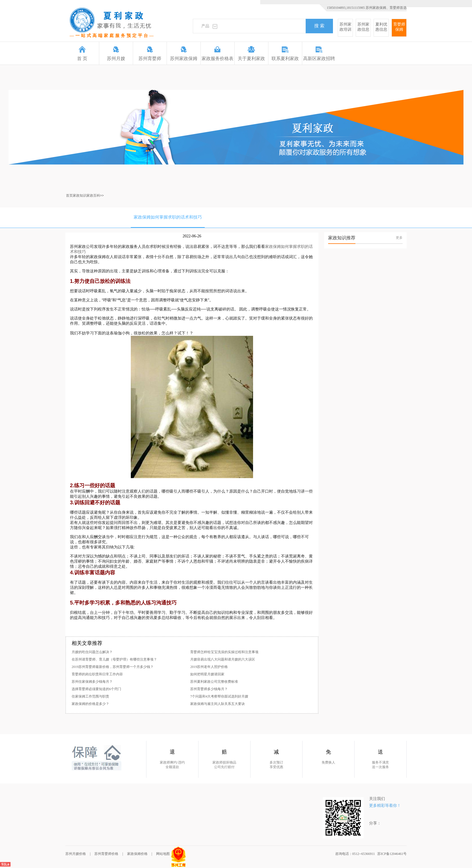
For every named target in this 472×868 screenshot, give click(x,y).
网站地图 (163, 854)
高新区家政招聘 (319, 54)
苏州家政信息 (363, 27)
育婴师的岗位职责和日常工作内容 (97, 674)
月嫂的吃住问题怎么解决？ (92, 652)
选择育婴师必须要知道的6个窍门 (96, 689)
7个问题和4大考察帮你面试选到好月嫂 (219, 696)
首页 (69, 196)
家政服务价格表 (218, 54)
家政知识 (80, 196)
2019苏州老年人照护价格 (209, 667)
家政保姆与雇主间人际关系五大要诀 (218, 704)
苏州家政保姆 (184, 54)
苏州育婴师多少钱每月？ (209, 689)
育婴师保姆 (399, 27)
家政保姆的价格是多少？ (90, 704)
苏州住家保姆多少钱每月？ (92, 682)
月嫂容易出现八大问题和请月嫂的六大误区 (223, 659)
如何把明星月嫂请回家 (207, 674)
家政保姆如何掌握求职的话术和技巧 (168, 217)
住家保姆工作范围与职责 (90, 696)
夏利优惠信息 (381, 27)
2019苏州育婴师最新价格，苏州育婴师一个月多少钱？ (113, 667)
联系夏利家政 (285, 54)
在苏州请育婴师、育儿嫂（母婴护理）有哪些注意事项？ (114, 659)
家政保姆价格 (137, 854)
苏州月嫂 (116, 54)
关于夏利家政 (251, 54)
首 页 (82, 54)
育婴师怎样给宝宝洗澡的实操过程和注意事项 (224, 652)
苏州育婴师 (150, 54)
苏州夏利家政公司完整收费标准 (214, 682)
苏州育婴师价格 (106, 854)
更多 (399, 238)
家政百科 (93, 196)
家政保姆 (273, 246)
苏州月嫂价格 (76, 854)
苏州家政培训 (345, 27)
